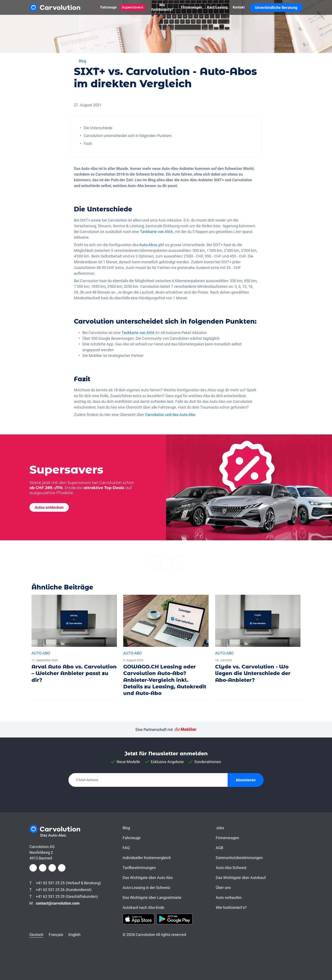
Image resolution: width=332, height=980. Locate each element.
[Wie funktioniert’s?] (162, 7)
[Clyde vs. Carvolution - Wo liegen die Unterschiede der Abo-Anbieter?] (258, 641)
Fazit (88, 143)
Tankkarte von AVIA (156, 232)
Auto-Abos (148, 245)
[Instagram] (43, 868)
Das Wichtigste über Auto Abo (148, 878)
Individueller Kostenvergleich (147, 858)
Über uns (223, 888)
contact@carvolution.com (58, 903)
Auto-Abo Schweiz (231, 868)
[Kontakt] (239, 7)
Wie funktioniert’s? (231, 907)
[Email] (179, 563)
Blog (126, 828)
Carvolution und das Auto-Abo (170, 415)
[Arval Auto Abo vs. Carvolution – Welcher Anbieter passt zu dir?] (74, 641)
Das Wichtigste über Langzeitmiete (152, 898)
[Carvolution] (55, 7)
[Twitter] (166, 563)
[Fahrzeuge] (109, 7)
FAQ (126, 848)
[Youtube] (62, 868)
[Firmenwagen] (192, 7)
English (74, 935)
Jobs (220, 828)
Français (56, 935)
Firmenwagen (227, 838)
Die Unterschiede (98, 128)
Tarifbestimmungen (139, 868)
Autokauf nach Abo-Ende (143, 907)
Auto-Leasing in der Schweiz (146, 888)
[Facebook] (153, 563)
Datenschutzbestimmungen (239, 858)
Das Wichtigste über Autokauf (241, 878)
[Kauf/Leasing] (217, 7)
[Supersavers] (133, 7)
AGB (219, 848)
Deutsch (36, 935)
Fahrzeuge (132, 838)
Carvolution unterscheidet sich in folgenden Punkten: (128, 136)
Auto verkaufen (229, 898)
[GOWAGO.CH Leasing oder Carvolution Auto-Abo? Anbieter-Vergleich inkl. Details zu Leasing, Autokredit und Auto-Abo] (166, 647)
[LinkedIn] (52, 868)
